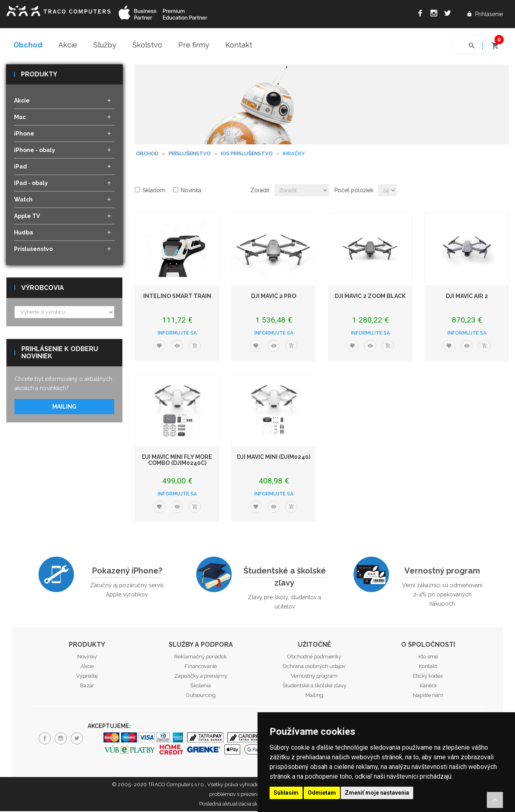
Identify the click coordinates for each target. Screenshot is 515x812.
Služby (105, 45)
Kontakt (239, 45)
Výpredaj (87, 677)
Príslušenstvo (190, 154)
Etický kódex (428, 677)
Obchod (28, 45)
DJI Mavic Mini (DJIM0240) (274, 457)
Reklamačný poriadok (201, 657)
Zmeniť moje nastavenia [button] (377, 793)
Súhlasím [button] (286, 793)
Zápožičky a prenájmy (201, 677)
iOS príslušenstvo (247, 154)
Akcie (68, 45)
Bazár (87, 686)
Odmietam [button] (322, 793)
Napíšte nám (428, 696)
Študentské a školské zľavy (285, 577)
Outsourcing (201, 696)
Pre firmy (194, 45)
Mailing (64, 407)
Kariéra (428, 686)
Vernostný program (442, 571)
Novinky (87, 657)
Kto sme (428, 657)
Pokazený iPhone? (127, 571)
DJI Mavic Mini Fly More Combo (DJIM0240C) (177, 460)
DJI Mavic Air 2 (467, 296)
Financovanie (201, 667)
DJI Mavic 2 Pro (274, 296)
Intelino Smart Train (177, 296)
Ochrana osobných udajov (314, 667)
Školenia (201, 686)
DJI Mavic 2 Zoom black (370, 296)
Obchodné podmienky (314, 657)
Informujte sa (177, 333)
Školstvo (147, 45)
